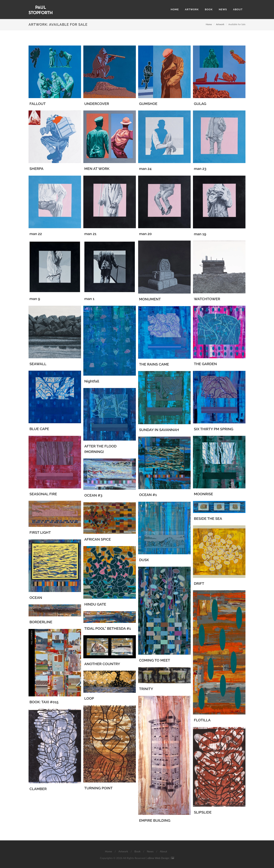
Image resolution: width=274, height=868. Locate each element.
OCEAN (36, 598)
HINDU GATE (95, 604)
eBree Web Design (158, 858)
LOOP (89, 698)
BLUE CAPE (39, 429)
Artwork (220, 24)
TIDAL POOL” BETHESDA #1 (108, 628)
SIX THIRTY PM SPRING (214, 429)
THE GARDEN (205, 364)
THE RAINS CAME (154, 364)
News (150, 851)
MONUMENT (150, 299)
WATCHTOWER (207, 299)
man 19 (200, 234)
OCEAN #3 (93, 495)
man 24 (145, 169)
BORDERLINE (41, 622)
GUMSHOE (148, 104)
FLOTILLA (202, 720)
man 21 (90, 234)
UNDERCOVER (97, 104)
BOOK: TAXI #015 (44, 702)
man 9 (35, 299)
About (163, 851)
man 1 (89, 299)
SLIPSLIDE (203, 812)
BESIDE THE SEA (208, 518)
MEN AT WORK (97, 169)
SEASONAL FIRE (43, 494)
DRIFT (199, 583)
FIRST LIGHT (40, 532)
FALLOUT (38, 104)
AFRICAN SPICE (98, 539)
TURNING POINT (98, 788)
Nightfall (92, 381)
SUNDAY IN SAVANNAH (159, 430)
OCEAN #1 (148, 495)
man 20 (145, 234)
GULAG (200, 104)
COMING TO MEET (155, 660)
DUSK (144, 560)
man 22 (36, 234)
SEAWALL (38, 364)
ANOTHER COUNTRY (102, 664)
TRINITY (146, 689)
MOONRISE (203, 494)
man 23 (200, 169)
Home (209, 24)
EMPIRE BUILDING (155, 820)
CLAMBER (38, 789)
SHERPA (36, 169)
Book (138, 851)
